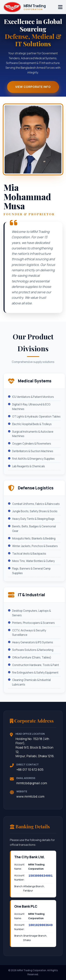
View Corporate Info (33, 87)
